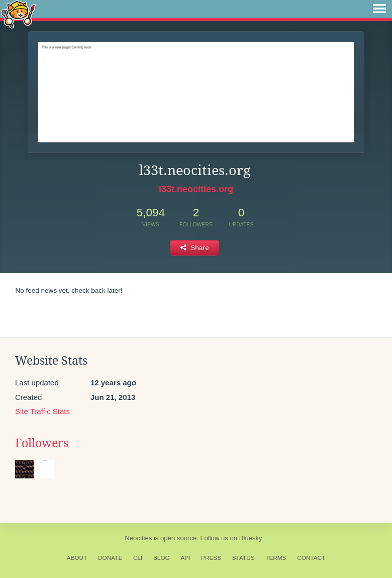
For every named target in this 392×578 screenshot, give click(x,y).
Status (243, 558)
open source (178, 538)
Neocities (138, 538)
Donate (110, 558)
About (77, 558)
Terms (276, 558)
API (185, 558)
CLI (138, 558)
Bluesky (251, 538)
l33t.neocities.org (196, 189)
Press (211, 558)
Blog (162, 558)
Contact (311, 558)
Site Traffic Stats (42, 411)
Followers (42, 443)
